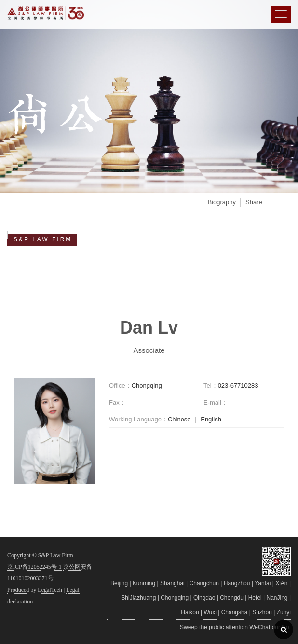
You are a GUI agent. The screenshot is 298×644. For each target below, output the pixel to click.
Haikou (190, 612)
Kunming (144, 583)
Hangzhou (237, 583)
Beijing (119, 583)
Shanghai (172, 583)
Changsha (235, 612)
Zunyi (284, 612)
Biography (222, 202)
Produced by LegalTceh (35, 590)
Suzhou (262, 612)
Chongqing (175, 598)
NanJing (277, 598)
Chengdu (232, 598)
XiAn (281, 583)
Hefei (255, 598)
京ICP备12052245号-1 (34, 567)
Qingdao (204, 598)
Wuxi (210, 612)
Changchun (204, 583)
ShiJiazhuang (138, 598)
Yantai (263, 583)
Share (254, 202)
